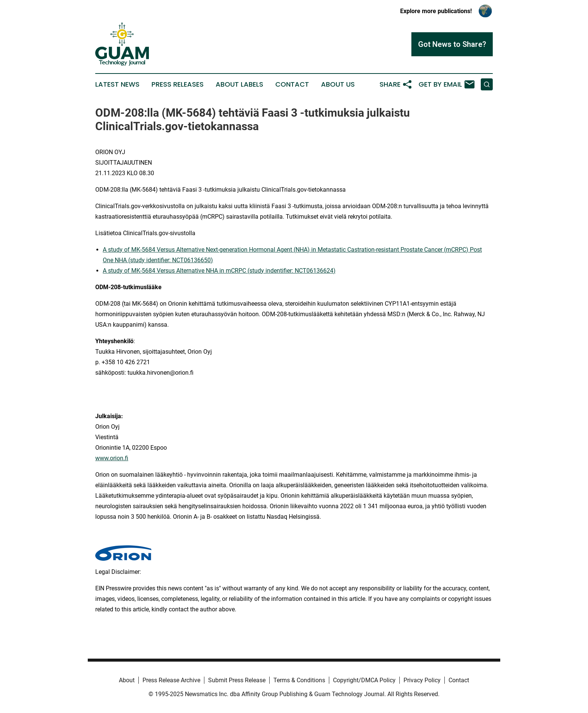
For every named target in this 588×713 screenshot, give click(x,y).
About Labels (239, 84)
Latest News (117, 84)
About (127, 680)
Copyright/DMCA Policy (364, 680)
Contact (292, 84)
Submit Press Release (237, 680)
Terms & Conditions (299, 680)
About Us (338, 84)
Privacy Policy (422, 680)
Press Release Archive (171, 680)
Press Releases (178, 84)
